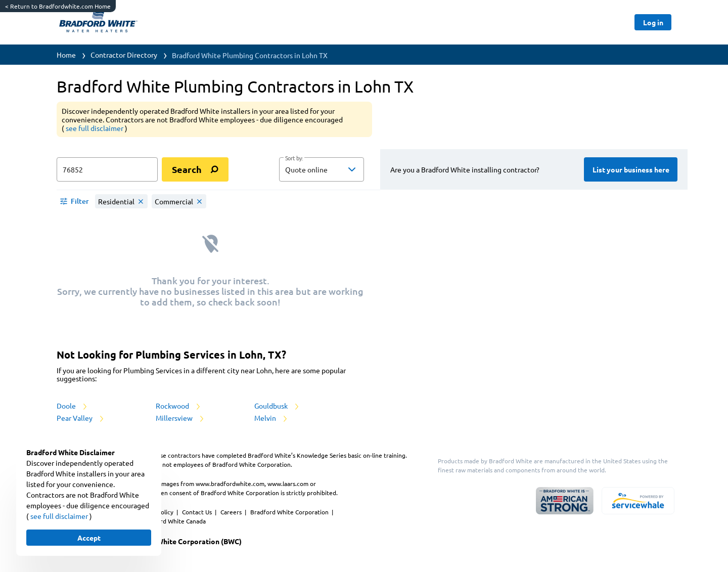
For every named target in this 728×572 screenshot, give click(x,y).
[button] (322, 169)
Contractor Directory (124, 55)
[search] (195, 169)
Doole (73, 406)
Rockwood (179, 406)
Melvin (271, 418)
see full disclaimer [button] (95, 128)
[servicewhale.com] (638, 501)
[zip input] (107, 169)
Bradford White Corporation (290, 512)
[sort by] (337, 169)
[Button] (653, 22)
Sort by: (294, 158)
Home (66, 55)
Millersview (180, 418)
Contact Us (198, 512)
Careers (232, 512)
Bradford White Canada (173, 521)
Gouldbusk (277, 406)
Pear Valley (81, 418)
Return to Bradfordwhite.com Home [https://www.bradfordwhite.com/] (58, 6)
